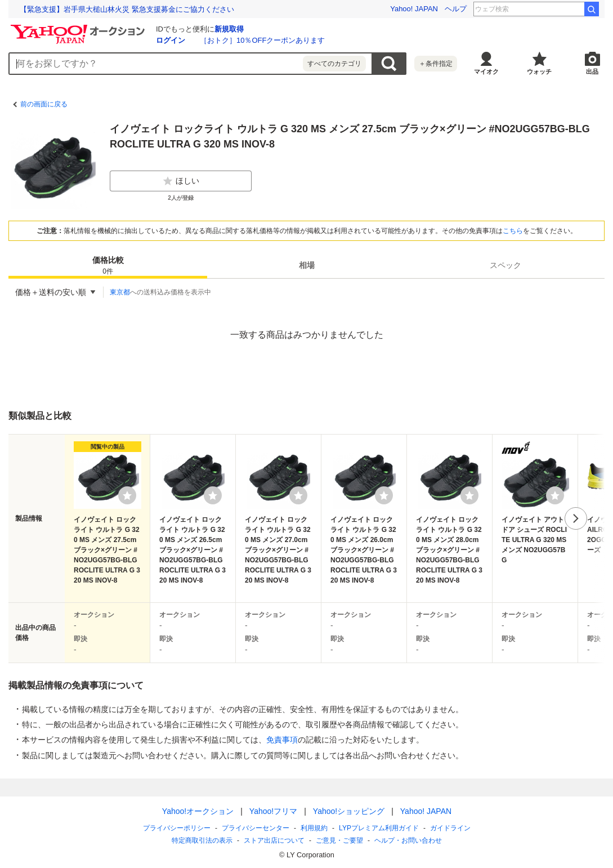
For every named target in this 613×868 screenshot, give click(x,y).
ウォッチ (539, 71)
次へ (576, 518)
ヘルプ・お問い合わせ (408, 840)
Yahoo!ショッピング (348, 811)
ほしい (181, 181)
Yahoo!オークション (197, 811)
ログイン (171, 40)
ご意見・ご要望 (339, 840)
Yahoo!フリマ (273, 811)
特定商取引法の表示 (202, 840)
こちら (513, 231)
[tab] (108, 265)
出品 (592, 71)
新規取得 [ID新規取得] (229, 29)
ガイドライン (450, 828)
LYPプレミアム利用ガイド (379, 828)
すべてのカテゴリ (334, 64)
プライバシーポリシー (177, 828)
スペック (505, 265)
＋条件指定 (436, 64)
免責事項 (282, 740)
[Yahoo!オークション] (79, 28)
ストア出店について (274, 840)
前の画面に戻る (44, 104)
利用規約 (314, 828)
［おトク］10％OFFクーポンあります (262, 40)
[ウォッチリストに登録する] (127, 495)
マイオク (486, 71)
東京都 (120, 292)
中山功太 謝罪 (555, 9)
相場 (307, 265)
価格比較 (108, 266)
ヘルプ (456, 9)
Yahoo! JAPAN (414, 9)
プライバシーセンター (256, 828)
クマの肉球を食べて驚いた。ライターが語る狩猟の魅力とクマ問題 (129, 9)
